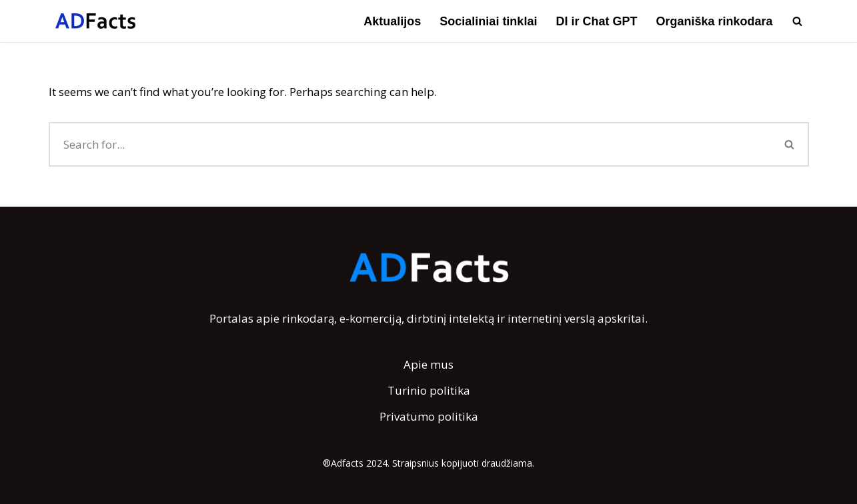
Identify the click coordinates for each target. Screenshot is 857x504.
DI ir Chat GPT (596, 21)
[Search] (797, 21)
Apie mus (428, 364)
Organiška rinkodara (714, 21)
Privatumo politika (429, 416)
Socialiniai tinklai (488, 21)
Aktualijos (392, 21)
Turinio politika (429, 390)
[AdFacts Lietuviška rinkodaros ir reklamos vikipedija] (95, 21)
